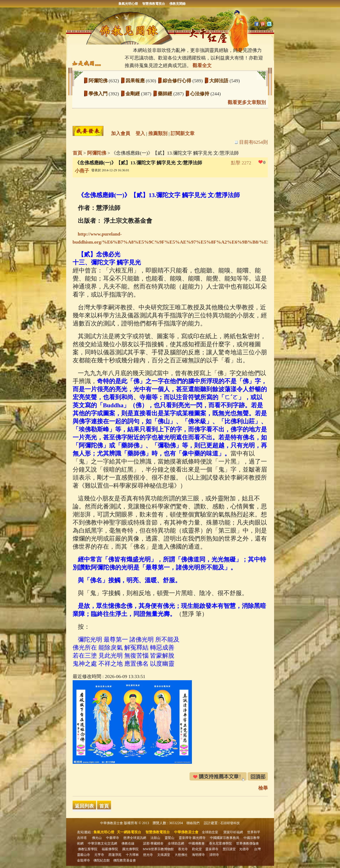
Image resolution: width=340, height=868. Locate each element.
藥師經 (166, 94)
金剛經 (133, 94)
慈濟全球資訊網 (135, 838)
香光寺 (183, 849)
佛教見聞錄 (177, 4)
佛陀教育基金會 (125, 860)
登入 (140, 133)
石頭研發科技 (230, 823)
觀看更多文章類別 (247, 102)
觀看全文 (202, 65)
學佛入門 (99, 94)
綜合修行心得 (178, 81)
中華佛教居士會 (112, 823)
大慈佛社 (181, 855)
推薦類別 (158, 133)
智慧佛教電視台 (154, 4)
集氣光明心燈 (128, 4)
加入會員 (121, 133)
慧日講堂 (229, 849)
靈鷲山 (169, 838)
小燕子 (82, 171)
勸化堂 (197, 849)
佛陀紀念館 (102, 860)
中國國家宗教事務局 (225, 838)
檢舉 (263, 788)
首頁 (77, 153)
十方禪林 (132, 855)
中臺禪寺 (113, 838)
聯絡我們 (193, 823)
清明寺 (214, 855)
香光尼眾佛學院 (220, 843)
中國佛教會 (197, 843)
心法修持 (200, 94)
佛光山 (97, 838)
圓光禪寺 (199, 838)
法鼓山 (155, 838)
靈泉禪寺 (185, 838)
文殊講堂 (164, 855)
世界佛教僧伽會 (248, 843)
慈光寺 (148, 855)
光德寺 (244, 849)
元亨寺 (99, 855)
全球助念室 (210, 832)
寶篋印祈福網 (233, 832)
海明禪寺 (198, 855)
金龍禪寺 (83, 860)
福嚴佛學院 (110, 849)
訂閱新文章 (183, 133)
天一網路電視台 (129, 832)
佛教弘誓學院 (88, 849)
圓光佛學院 (130, 849)
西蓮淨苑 (115, 855)
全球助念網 (176, 843)
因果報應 (136, 81)
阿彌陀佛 (99, 81)
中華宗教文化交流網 (102, 843)
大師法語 (219, 81)
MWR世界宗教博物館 (158, 849)
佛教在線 (128, 843)
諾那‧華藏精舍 (153, 843)
